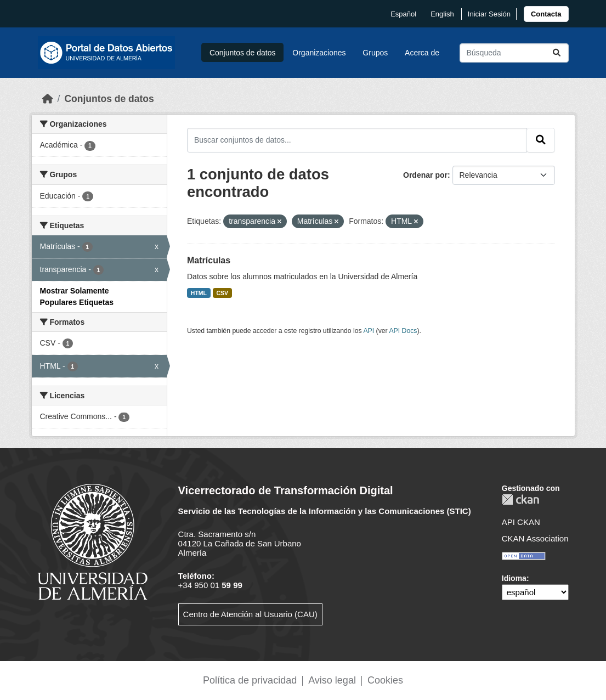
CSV (223, 293)
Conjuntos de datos (243, 53)
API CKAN (521, 522)
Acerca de (422, 53)
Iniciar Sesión (489, 14)
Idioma (514, 578)
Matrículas (209, 260)
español (403, 14)
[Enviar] (557, 53)
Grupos (375, 53)
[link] (546, 14)
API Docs (403, 331)
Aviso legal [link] (332, 680)
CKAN (520, 499)
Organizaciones (319, 53)
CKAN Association (535, 538)
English (442, 14)
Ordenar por (425, 175)
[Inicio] (48, 99)
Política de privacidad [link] (250, 680)
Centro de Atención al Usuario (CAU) (250, 614)
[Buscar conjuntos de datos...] (514, 53)
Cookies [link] (385, 680)
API (369, 331)
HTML (199, 293)
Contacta (546, 14)
